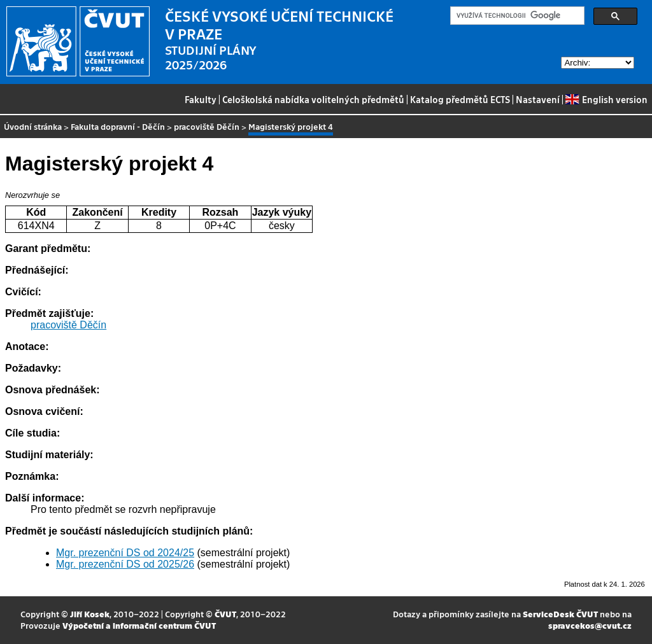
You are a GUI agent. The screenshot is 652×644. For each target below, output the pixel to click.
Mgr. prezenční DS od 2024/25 (125, 553)
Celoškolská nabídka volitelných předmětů (313, 99)
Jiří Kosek (90, 614)
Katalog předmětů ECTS (460, 99)
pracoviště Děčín (207, 126)
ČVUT (225, 614)
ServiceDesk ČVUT (560, 614)
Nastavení (538, 99)
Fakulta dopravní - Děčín (118, 126)
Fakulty (201, 99)
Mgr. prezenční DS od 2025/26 (125, 564)
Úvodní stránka (33, 126)
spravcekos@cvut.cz (590, 625)
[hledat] (516, 16)
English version (606, 99)
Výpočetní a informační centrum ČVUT (139, 625)
